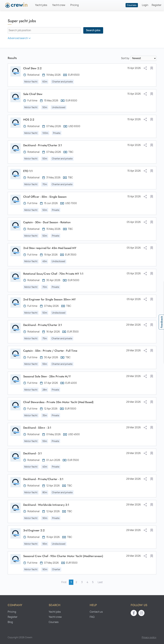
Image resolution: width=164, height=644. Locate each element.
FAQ (92, 617)
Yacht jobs (41, 5)
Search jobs (93, 30)
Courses (132, 5)
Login (145, 5)
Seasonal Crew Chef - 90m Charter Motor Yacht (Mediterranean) (63, 556)
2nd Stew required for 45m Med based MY (50, 248)
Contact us (96, 612)
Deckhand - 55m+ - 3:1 (37, 428)
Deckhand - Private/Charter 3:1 (43, 145)
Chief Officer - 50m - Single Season (45, 197)
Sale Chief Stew (33, 94)
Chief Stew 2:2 (32, 68)
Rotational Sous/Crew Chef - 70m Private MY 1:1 (53, 274)
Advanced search (19, 38)
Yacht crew (59, 5)
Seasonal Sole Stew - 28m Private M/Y (47, 376)
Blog (10, 622)
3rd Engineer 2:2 (34, 530)
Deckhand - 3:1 (32, 453)
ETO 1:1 (28, 171)
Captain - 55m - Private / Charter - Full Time (50, 351)
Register (157, 5)
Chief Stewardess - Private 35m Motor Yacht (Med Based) (58, 402)
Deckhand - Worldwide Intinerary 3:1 (46, 505)
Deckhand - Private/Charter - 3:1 (43, 479)
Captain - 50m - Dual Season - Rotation (47, 222)
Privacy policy (149, 637)
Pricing (74, 5)
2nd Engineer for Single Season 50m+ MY (49, 299)
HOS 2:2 (29, 120)
